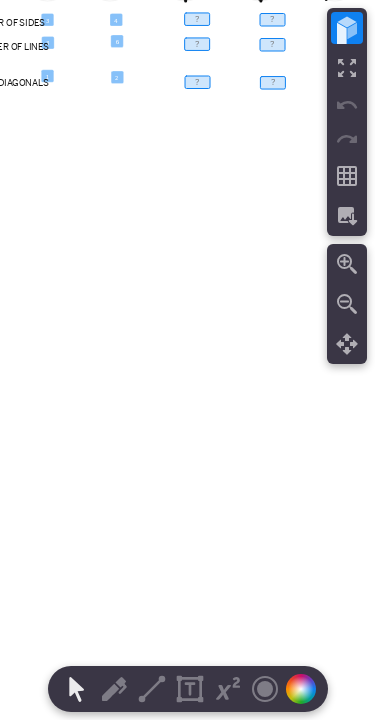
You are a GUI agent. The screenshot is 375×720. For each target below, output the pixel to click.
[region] (187, 360)
